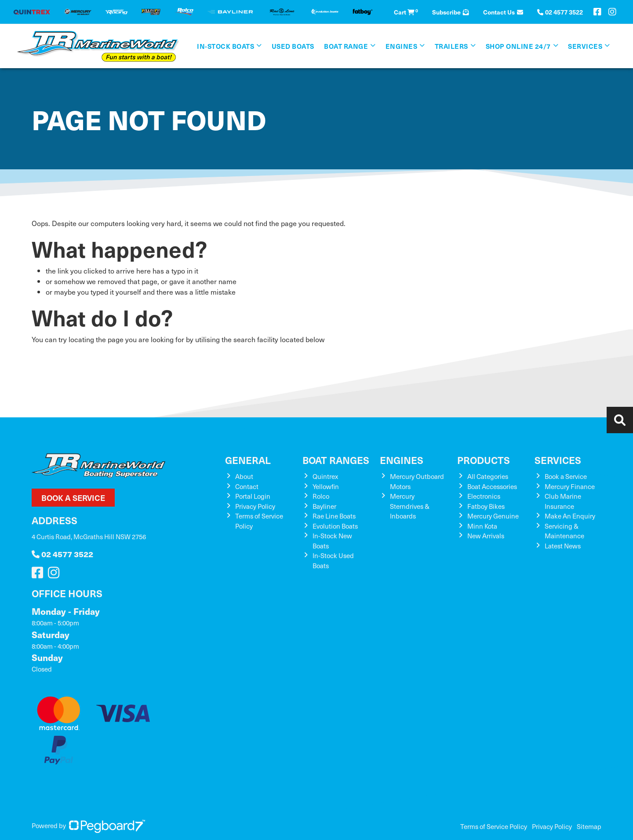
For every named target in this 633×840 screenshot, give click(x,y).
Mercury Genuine (493, 516)
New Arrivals (486, 536)
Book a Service (73, 498)
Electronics (484, 496)
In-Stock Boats (226, 46)
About (244, 476)
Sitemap (589, 826)
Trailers (451, 46)
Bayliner (324, 506)
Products (484, 460)
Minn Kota (482, 526)
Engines (402, 46)
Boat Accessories (492, 486)
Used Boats (293, 46)
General (248, 460)
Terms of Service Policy (494, 826)
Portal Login (253, 496)
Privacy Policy (255, 506)
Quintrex (325, 476)
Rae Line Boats (334, 516)
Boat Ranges (336, 460)
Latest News (563, 546)
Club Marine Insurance (563, 501)
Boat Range (346, 46)
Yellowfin (326, 486)
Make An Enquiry (570, 516)
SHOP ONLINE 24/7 (518, 46)
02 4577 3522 (62, 554)
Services (585, 46)
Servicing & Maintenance (564, 531)
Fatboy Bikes (486, 506)
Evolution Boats (335, 526)
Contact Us (503, 12)
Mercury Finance (570, 486)
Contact (247, 486)
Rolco (321, 496)
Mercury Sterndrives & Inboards (410, 506)
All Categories (488, 476)
